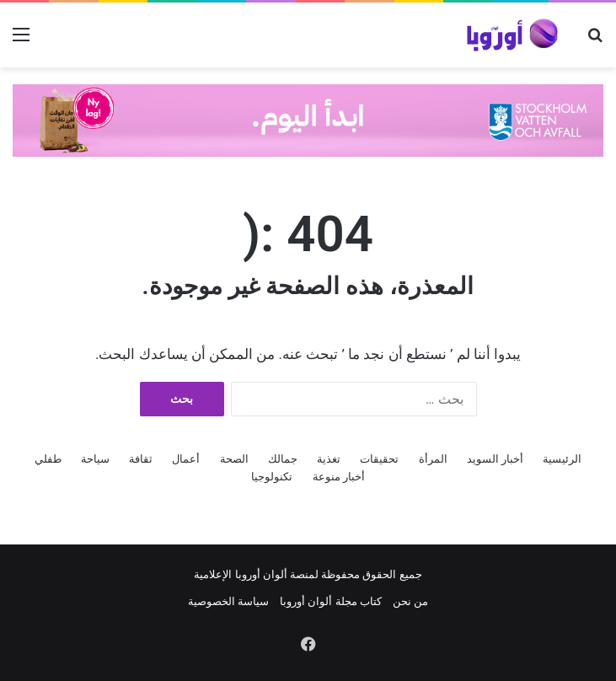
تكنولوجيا (272, 477)
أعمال (186, 459)
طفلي (48, 459)
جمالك (283, 459)
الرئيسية (562, 459)
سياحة (95, 459)
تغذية (329, 459)
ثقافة (141, 459)
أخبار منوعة (339, 477)
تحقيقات (379, 459)
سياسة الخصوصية (228, 601)
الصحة (234, 459)
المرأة (433, 459)
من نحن (410, 601)
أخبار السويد (495, 459)
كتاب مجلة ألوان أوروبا (331, 601)
